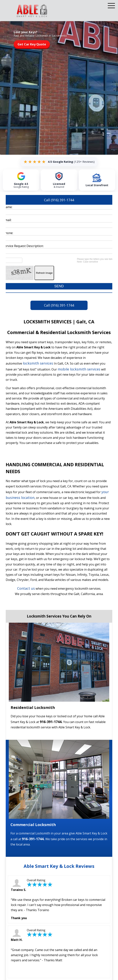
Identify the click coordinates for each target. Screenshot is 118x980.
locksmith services (38, 364)
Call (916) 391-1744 (59, 200)
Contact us (26, 589)
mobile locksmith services (79, 370)
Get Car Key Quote (32, 44)
